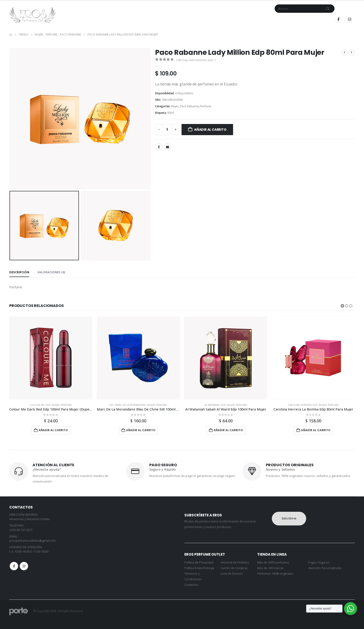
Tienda (182, 19)
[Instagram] (350, 19)
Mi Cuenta (244, 19)
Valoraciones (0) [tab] (51, 272)
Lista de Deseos (232, 574)
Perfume (206, 106)
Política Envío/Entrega (199, 568)
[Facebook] (338, 19)
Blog (261, 19)
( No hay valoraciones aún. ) (196, 60)
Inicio (167, 19)
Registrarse (315, 19)
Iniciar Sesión (284, 19)
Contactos (191, 585)
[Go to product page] (51, 358)
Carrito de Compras (234, 568)
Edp (48, 405)
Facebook (159, 147)
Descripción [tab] (19, 272)
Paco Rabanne (189, 106)
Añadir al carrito (210, 130)
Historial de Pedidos (235, 562)
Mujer (175, 106)
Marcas (201, 19)
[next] (351, 52)
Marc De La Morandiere (130, 405)
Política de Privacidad (199, 562)
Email (168, 147)
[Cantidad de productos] (167, 130)
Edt (112, 405)
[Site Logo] (32, 15)
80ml (171, 113)
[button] (342, 306)
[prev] (344, 52)
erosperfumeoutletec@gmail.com (32, 541)
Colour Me (37, 405)
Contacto (224, 19)
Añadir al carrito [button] (53, 430)
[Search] (328, 9)
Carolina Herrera (300, 405)
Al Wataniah (212, 405)
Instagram (24, 566)
